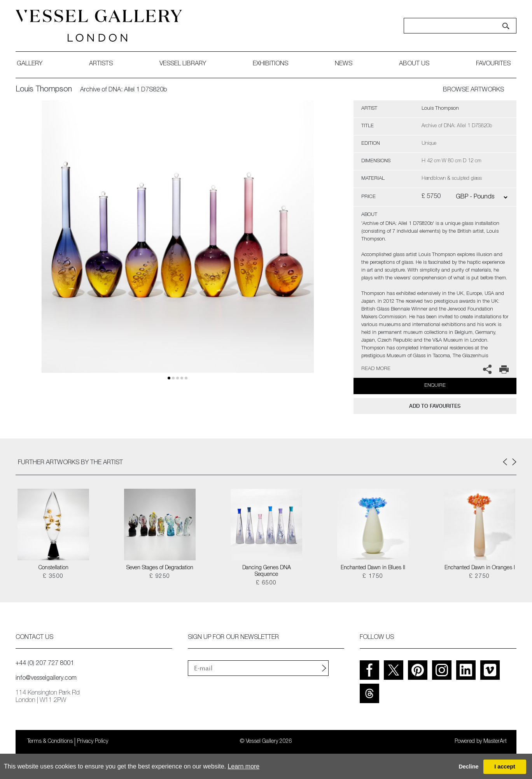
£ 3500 (53, 577)
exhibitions (270, 64)
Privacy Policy (93, 742)
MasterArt (495, 742)
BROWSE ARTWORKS (473, 90)
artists (101, 64)
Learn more (243, 766)
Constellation (53, 568)
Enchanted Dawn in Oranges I (480, 568)
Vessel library (183, 64)
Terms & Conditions (50, 742)
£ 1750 (373, 577)
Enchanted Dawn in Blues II (373, 568)
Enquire (435, 386)
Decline (468, 767)
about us (414, 64)
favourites (493, 64)
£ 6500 (266, 583)
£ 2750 (479, 577)
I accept (505, 767)
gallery (30, 64)
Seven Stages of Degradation (160, 568)
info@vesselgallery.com (46, 679)
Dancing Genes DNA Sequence (267, 571)
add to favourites (435, 406)
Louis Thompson (44, 90)
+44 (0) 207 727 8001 (45, 664)
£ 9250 (160, 577)
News (344, 64)
